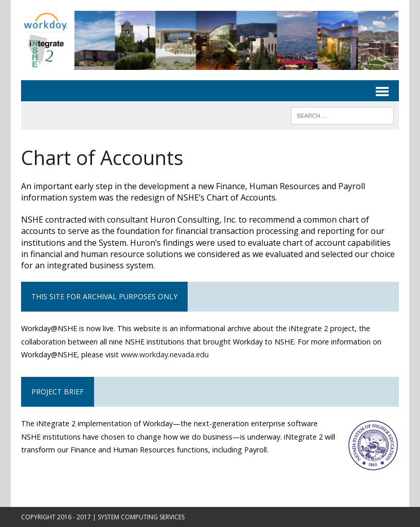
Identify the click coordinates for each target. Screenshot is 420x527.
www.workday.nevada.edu (165, 355)
